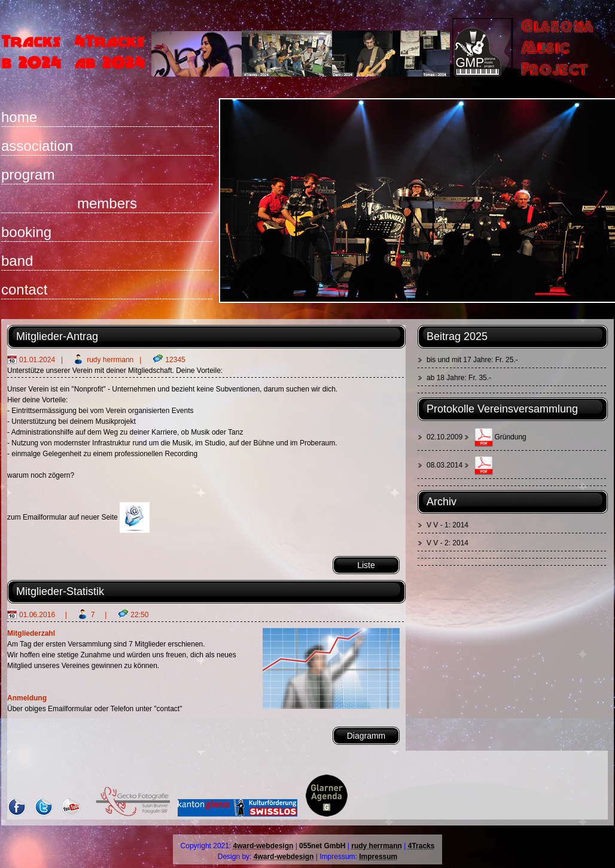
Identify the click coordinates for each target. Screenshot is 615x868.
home (19, 117)
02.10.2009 (445, 437)
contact (24, 289)
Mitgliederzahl (31, 633)
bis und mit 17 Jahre (459, 360)
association (37, 146)
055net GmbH (322, 846)
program (28, 174)
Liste (366, 565)
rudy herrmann (110, 360)
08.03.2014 (444, 465)
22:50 (139, 615)
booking (26, 232)
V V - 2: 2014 (447, 543)
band (17, 261)
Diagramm (366, 736)
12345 (175, 360)
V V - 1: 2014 (447, 525)
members (107, 203)
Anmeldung (27, 698)
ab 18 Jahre (445, 378)
